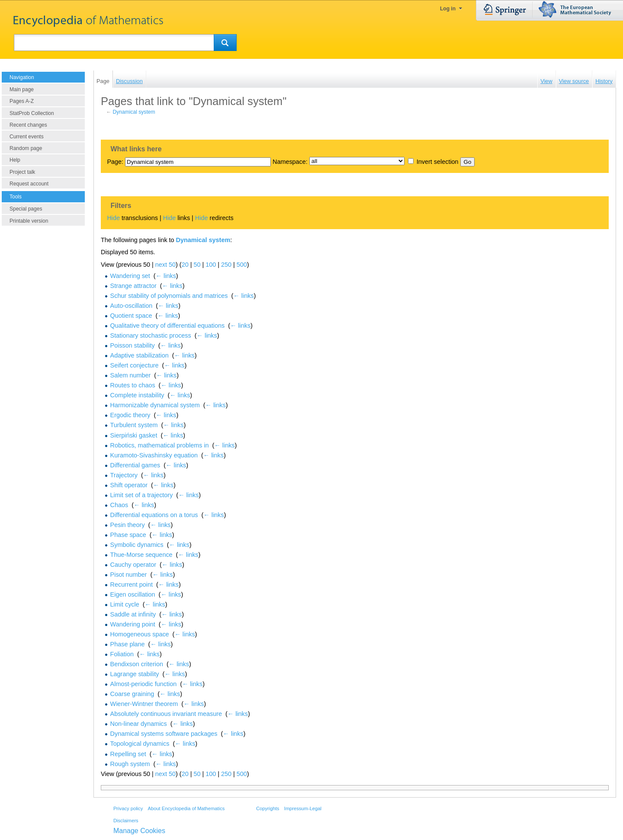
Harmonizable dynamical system (155, 405)
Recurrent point (132, 584)
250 (226, 265)
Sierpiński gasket (134, 435)
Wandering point (133, 624)
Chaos (119, 505)
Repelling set (128, 754)
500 (242, 265)
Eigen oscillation (133, 594)
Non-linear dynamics (139, 724)
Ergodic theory (130, 415)
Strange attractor (133, 286)
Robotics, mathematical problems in (160, 445)
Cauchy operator (133, 565)
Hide (113, 218)
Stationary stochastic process (151, 335)
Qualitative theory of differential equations (168, 326)
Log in (448, 9)
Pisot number (129, 575)
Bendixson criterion (137, 664)
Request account (29, 184)
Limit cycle (125, 604)
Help (15, 160)
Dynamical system (134, 112)
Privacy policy (128, 808)
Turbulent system (134, 425)
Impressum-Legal (303, 808)
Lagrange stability (135, 674)
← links (166, 276)
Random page (26, 148)
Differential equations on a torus (154, 515)
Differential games (135, 465)
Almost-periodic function (144, 684)
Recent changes (28, 125)
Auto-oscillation (132, 306)
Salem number (131, 375)
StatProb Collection (32, 113)
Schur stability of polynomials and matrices (169, 296)
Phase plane (128, 644)
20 (185, 265)
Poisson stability (133, 345)
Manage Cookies (139, 831)
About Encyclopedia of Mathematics (186, 808)
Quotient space (131, 316)
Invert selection (438, 162)
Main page (22, 89)
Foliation (122, 654)
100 (211, 265)
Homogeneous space (140, 634)
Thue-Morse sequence (141, 555)
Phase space (128, 535)
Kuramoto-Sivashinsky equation (154, 455)
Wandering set (130, 276)
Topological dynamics (140, 744)
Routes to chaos (133, 385)
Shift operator (129, 485)
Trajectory (124, 475)
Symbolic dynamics (137, 545)
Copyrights (268, 808)
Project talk (22, 172)
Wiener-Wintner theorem (144, 704)
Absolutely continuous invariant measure (166, 714)
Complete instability (137, 395)
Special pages (26, 209)
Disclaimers (126, 821)
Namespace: (290, 162)
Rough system (130, 764)
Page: (115, 162)
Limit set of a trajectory (142, 495)
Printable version (29, 221)
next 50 (165, 265)
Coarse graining (132, 694)
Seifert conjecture (135, 365)
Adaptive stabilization (140, 355)
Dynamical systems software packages (164, 734)
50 (197, 265)
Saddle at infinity (133, 614)
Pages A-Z (22, 101)
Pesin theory (128, 525)
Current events (27, 137)
